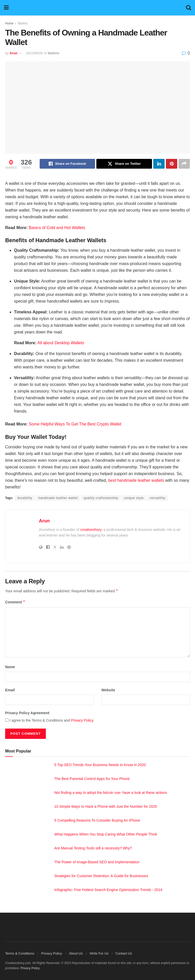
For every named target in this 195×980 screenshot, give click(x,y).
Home (9, 23)
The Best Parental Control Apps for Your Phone (92, 779)
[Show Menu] (6, 8)
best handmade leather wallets (136, 480)
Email (10, 690)
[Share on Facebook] (67, 164)
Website (108, 690)
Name (10, 667)
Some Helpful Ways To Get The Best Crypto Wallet (75, 424)
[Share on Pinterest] (172, 164)
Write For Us (99, 953)
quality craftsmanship (101, 498)
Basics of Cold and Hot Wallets (57, 228)
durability (25, 498)
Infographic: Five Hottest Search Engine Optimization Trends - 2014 (108, 890)
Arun (13, 53)
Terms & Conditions (20, 953)
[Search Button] (189, 8)
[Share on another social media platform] (184, 164)
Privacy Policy (82, 720)
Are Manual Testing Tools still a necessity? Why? (93, 848)
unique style (134, 498)
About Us (76, 953)
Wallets (23, 23)
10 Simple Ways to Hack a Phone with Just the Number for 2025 (106, 806)
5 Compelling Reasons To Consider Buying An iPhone (97, 820)
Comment (15, 602)
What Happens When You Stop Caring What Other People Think (106, 834)
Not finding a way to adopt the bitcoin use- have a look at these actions (111, 793)
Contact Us (124, 953)
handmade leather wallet (58, 498)
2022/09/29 (34, 53)
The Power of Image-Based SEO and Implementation (97, 862)
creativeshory (91, 530)
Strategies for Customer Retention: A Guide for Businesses (101, 876)
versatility (158, 498)
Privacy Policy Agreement (27, 713)
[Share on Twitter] (124, 164)
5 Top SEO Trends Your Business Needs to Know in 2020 (100, 765)
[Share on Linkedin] (159, 164)
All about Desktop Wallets (61, 343)
